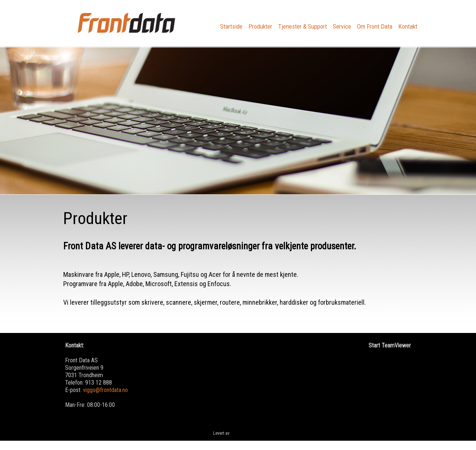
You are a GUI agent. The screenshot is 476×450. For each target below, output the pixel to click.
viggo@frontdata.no (105, 390)
